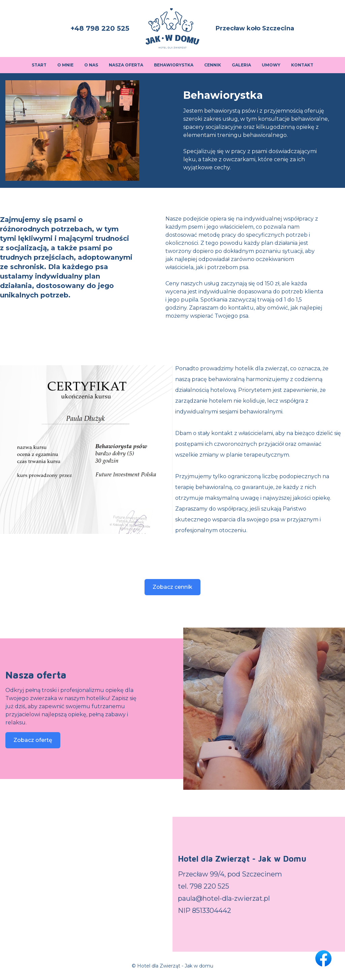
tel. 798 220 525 (203, 886)
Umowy (271, 65)
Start (39, 65)
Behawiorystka (174, 65)
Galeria (241, 65)
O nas (91, 65)
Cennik (213, 65)
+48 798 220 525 (100, 28)
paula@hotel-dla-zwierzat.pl (224, 898)
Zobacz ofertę (33, 740)
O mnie (65, 65)
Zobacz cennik (172, 587)
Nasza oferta (126, 65)
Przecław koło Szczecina (255, 28)
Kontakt (302, 65)
